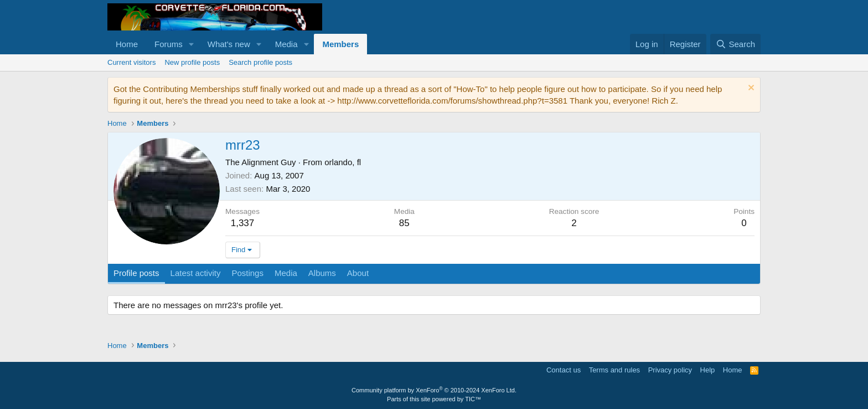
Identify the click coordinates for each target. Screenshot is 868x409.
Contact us (564, 370)
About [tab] (358, 273)
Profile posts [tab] (136, 273)
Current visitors (131, 62)
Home (127, 44)
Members (340, 44)
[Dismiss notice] (750, 89)
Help (708, 370)
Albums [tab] (322, 273)
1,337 (243, 223)
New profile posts (192, 62)
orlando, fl (343, 162)
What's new (229, 44)
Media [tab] (286, 273)
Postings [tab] (247, 273)
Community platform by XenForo (434, 390)
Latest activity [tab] (196, 273)
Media (286, 44)
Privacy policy (670, 370)
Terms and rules (614, 370)
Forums (169, 44)
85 (404, 223)
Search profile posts (260, 62)
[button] (192, 44)
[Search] (735, 44)
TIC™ (473, 399)
